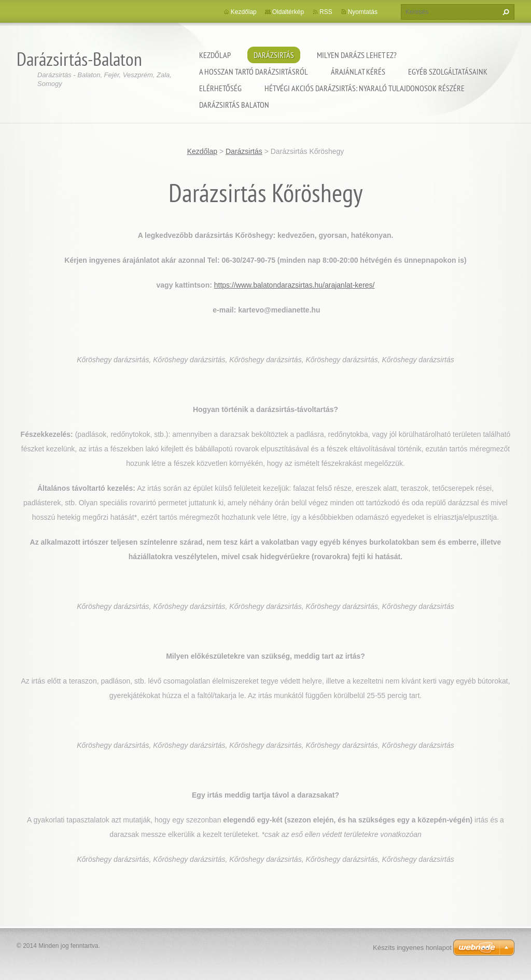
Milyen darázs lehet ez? (357, 55)
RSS (326, 12)
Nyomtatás (363, 12)
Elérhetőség (220, 88)
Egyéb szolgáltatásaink (448, 72)
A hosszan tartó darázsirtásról (254, 72)
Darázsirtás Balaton (234, 105)
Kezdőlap (215, 55)
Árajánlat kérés (358, 72)
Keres (505, 12)
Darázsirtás (274, 55)
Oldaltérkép (288, 12)
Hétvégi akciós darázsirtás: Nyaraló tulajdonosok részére (365, 88)
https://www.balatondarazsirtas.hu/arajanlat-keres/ (295, 285)
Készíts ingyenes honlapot (412, 948)
